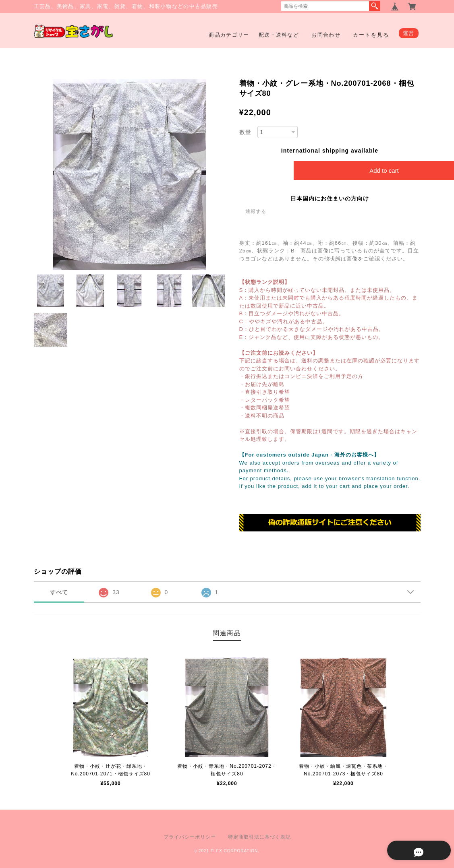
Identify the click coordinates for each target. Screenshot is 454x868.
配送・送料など (279, 35)
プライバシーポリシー (190, 837)
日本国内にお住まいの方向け (330, 198)
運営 (409, 33)
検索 (375, 6)
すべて (59, 592)
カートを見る (371, 35)
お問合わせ (326, 35)
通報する (256, 211)
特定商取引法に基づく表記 (259, 837)
